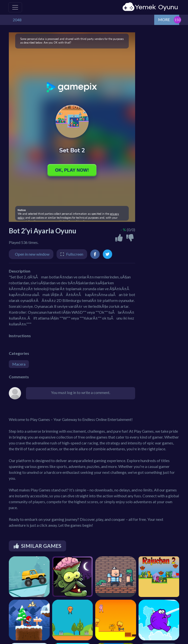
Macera (19, 364)
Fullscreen (75, 254)
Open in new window (32, 254)
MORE (164, 19)
